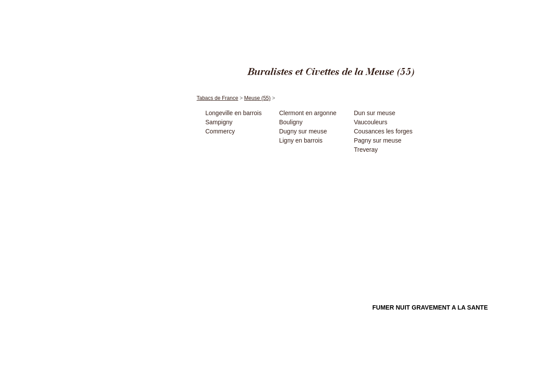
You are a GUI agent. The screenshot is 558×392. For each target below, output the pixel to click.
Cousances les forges (383, 131)
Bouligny (291, 122)
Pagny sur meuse (378, 140)
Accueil (150, 78)
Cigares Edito (412, 4)
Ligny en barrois (301, 140)
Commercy (220, 131)
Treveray (366, 150)
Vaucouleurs (371, 122)
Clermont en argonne (308, 113)
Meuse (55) (479, 4)
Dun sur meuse (375, 113)
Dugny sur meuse (303, 131)
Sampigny (219, 122)
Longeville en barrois (233, 113)
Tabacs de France (446, 4)
